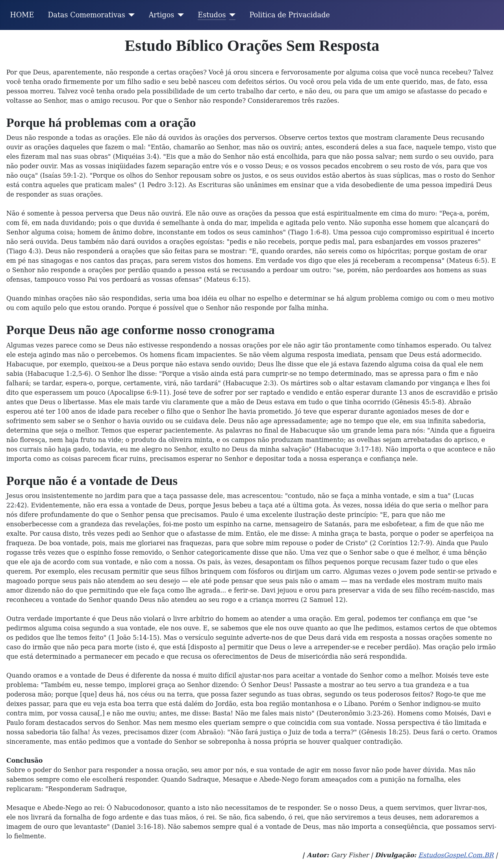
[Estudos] (231, 15)
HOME (22, 15)
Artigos (162, 15)
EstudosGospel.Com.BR (456, 855)
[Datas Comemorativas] (130, 15)
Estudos (212, 15)
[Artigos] (179, 15)
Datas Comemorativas (86, 15)
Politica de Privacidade (290, 15)
